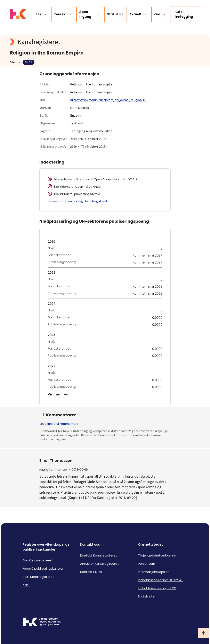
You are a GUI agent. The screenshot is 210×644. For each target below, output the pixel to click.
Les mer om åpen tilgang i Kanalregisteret (78, 201)
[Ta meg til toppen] (203, 633)
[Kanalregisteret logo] (92, 42)
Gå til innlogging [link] (184, 14)
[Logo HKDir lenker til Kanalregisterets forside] (18, 14)
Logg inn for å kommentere (59, 424)
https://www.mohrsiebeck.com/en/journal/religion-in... (109, 100)
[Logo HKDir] (42, 622)
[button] (105, 394)
